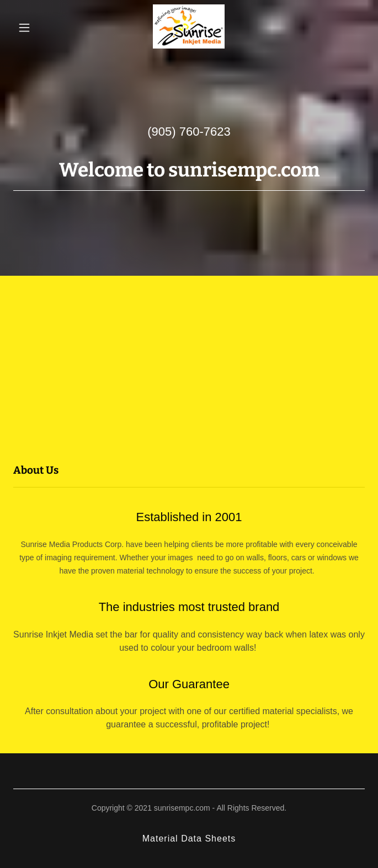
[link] (189, 28)
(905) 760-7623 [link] (189, 132)
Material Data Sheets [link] (189, 838)
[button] (37, 28)
